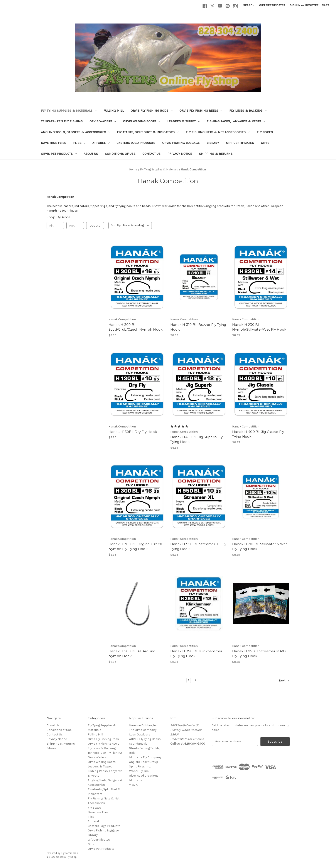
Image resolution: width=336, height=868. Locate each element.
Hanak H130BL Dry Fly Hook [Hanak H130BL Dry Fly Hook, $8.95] (133, 432)
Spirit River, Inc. (140, 766)
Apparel (101, 143)
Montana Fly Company (145, 757)
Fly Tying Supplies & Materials (69, 111)
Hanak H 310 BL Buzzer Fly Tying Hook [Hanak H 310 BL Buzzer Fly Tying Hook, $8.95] (198, 327)
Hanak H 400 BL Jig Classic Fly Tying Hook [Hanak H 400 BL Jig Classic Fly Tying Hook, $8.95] (258, 434)
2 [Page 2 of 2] (196, 680)
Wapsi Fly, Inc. (139, 771)
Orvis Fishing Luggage (181, 143)
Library (213, 143)
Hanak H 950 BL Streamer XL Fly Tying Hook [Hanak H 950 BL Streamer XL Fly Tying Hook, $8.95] (198, 547)
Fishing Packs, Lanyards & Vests (236, 121)
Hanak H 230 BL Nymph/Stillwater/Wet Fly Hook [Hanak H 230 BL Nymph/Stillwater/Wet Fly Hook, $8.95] (259, 327)
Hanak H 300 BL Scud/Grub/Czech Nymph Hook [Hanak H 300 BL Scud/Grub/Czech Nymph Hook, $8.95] (136, 327)
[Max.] (75, 225)
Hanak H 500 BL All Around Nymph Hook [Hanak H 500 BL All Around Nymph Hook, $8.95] (132, 654)
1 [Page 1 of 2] (189, 680)
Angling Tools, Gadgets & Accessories (76, 132)
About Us (91, 154)
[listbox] (137, 225)
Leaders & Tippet (183, 121)
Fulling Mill (114, 111)
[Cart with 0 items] (325, 5)
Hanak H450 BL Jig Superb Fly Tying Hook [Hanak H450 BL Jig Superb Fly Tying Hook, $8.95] (196, 439)
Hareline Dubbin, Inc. (144, 725)
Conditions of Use (120, 154)
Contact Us (151, 154)
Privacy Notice (180, 154)
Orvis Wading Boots (142, 121)
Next (284, 681)
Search (249, 5)
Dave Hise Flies (54, 143)
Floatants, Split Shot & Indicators (148, 132)
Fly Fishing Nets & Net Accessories (218, 132)
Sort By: (116, 225)
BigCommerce (69, 853)
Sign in (295, 5)
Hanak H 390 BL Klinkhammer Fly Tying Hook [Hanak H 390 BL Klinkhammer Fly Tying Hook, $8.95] (196, 654)
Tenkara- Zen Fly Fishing (62, 121)
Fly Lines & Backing (248, 111)
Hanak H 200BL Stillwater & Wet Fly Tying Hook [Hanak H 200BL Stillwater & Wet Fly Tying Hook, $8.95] (260, 547)
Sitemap (52, 748)
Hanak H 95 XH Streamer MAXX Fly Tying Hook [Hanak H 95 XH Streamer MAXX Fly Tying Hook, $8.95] (259, 654)
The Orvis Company (143, 730)
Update (95, 225)
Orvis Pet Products (59, 154)
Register (312, 5)
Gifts (265, 143)
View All (134, 785)
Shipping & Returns (216, 154)
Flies (79, 143)
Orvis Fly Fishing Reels (201, 111)
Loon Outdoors (140, 734)
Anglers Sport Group (144, 762)
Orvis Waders (103, 121)
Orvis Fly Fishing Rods (152, 111)
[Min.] (55, 225)
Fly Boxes (265, 132)
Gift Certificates (272, 5)
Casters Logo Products (136, 143)
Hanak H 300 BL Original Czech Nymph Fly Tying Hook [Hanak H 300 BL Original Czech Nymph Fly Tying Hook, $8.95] (135, 547)
